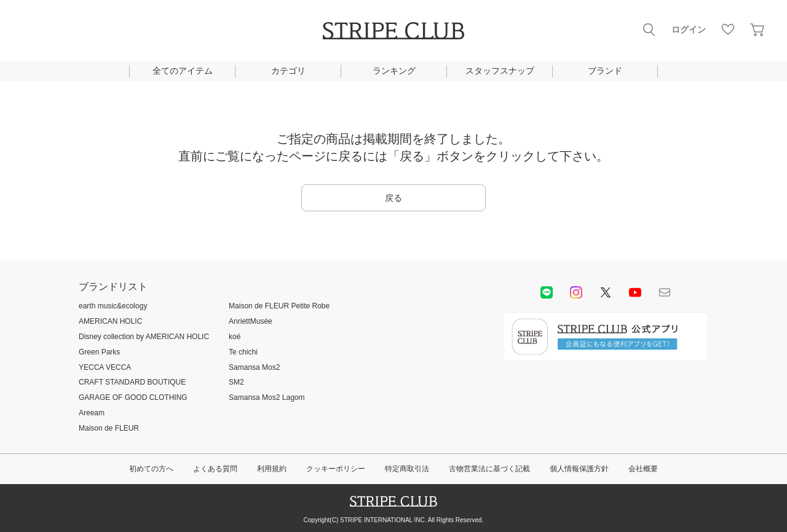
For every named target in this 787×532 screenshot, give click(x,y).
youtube (635, 292)
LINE (547, 292)
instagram (576, 292)
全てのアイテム (183, 71)
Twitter (606, 292)
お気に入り (728, 29)
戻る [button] (393, 198)
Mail (665, 292)
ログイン (689, 29)
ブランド (605, 71)
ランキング (394, 71)
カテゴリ (288, 71)
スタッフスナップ (500, 71)
